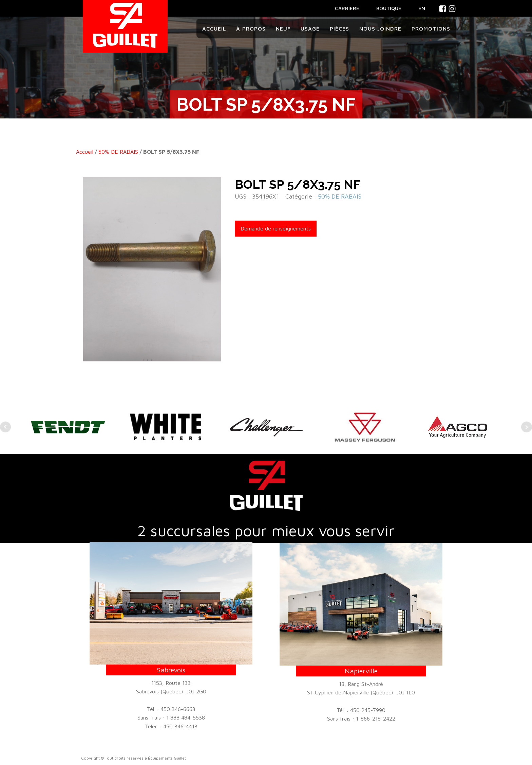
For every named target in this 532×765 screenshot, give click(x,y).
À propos (251, 29)
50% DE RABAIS (118, 152)
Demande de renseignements (276, 228)
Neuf (283, 29)
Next (527, 427)
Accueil (214, 29)
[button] (210, 189)
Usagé (310, 29)
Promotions (431, 29)
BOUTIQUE (389, 8)
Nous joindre (380, 29)
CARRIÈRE (347, 8)
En (422, 8)
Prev (5, 427)
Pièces (339, 29)
